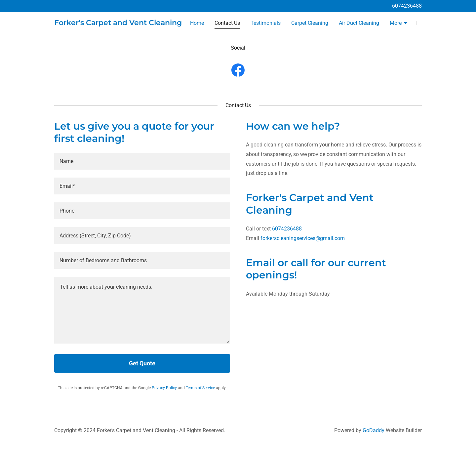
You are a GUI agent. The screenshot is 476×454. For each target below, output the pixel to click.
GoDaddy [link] (374, 430)
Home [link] (197, 23)
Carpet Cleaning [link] (310, 23)
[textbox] (142, 161)
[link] (118, 23)
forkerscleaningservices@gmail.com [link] (303, 238)
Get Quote (142, 363)
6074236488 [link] (407, 6)
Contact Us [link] (227, 23)
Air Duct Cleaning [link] (359, 23)
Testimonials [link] (266, 23)
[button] (399, 24)
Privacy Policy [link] (164, 388)
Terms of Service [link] (200, 388)
